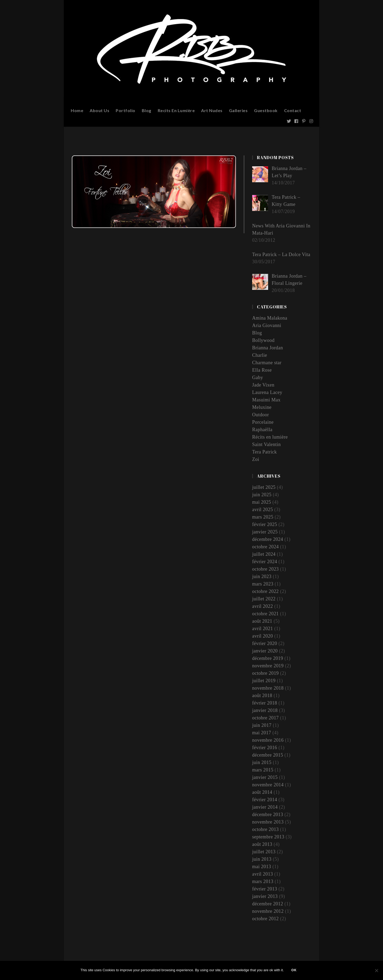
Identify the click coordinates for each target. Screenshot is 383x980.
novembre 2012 (268, 911)
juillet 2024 (264, 554)
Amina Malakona (270, 318)
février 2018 (265, 703)
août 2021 (262, 621)
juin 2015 (262, 762)
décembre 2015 (268, 755)
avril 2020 (263, 636)
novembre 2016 (268, 740)
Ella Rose (262, 370)
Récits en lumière (270, 437)
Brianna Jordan (268, 348)
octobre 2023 (265, 569)
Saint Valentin (267, 444)
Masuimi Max (266, 400)
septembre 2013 (268, 837)
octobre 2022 (265, 591)
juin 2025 (262, 495)
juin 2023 (262, 576)
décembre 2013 (268, 814)
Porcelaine (263, 422)
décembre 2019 (268, 658)
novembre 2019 (268, 666)
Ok (294, 971)
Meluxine (262, 407)
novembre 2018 (268, 688)
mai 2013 (262, 867)
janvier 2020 (265, 651)
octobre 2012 (265, 919)
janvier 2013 (265, 896)
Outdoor (261, 415)
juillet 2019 (264, 681)
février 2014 (265, 800)
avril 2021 (263, 629)
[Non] (376, 971)
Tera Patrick (265, 452)
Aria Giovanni (267, 325)
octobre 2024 (265, 547)
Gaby (258, 377)
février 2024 (265, 562)
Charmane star (267, 363)
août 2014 (262, 792)
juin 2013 (262, 859)
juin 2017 (262, 725)
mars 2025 (263, 517)
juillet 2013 (264, 852)
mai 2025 (262, 502)
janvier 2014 (265, 807)
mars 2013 (263, 881)
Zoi (256, 459)
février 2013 (265, 889)
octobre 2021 (265, 614)
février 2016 (265, 748)
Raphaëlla (262, 430)
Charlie (260, 355)
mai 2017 (262, 733)
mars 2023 (263, 584)
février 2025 (265, 524)
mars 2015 (263, 770)
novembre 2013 (268, 822)
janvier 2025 (265, 532)
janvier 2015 (265, 777)
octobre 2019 (265, 673)
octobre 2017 (265, 718)
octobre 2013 (265, 829)
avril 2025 (263, 510)
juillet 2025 (264, 487)
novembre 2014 (268, 785)
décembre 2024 (268, 539)
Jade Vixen (263, 385)
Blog (257, 333)
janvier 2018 (265, 710)
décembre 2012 (268, 904)
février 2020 (265, 643)
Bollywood (263, 340)
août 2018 (262, 695)
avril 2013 (263, 874)
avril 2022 (263, 606)
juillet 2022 (264, 599)
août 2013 (262, 844)
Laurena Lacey (267, 392)
